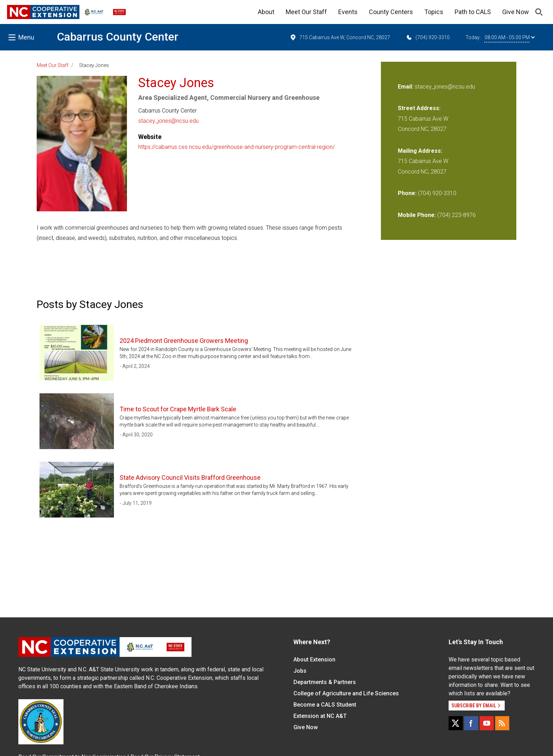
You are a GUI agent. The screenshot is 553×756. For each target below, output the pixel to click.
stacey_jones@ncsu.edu (168, 121)
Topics (434, 12)
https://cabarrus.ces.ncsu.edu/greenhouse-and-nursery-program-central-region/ (236, 147)
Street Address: (419, 108)
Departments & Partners (325, 682)
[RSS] (502, 723)
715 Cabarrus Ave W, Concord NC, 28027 (340, 37)
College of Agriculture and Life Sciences (346, 693)
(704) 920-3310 (428, 37)
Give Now (516, 12)
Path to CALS (473, 12)
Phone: (407, 193)
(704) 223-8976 (457, 215)
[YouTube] (487, 723)
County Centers (391, 12)
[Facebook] (471, 723)
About (266, 12)
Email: (406, 87)
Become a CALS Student (325, 705)
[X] (456, 723)
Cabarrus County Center (118, 37)
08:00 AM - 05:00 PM (510, 37)
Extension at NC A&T (320, 716)
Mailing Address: (420, 151)
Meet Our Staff (306, 12)
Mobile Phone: (417, 215)
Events (348, 12)
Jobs (300, 671)
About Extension (314, 660)
